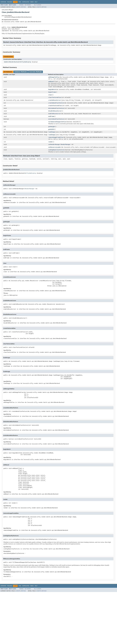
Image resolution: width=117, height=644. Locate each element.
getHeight (52, 127)
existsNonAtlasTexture (56, 119)
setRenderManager (54, 144)
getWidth (51, 129)
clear (50, 95)
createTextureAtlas (55, 106)
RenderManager (66, 144)
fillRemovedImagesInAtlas (57, 122)
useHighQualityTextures (56, 150)
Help (36, 2)
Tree (20, 2)
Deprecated (26, 2)
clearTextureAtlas (55, 97)
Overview (3, 2)
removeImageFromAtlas (56, 137)
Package (10, 2)
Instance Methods (21, 72)
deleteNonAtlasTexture (56, 108)
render (51, 142)
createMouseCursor (55, 100)
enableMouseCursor (55, 114)
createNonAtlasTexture (56, 103)
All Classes (38, 5)
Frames (22, 5)
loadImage (52, 132)
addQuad (51, 82)
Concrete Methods (36, 72)
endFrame (51, 116)
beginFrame (52, 92)
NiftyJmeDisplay (26, 62)
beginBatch (52, 89)
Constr (18, 7)
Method (23, 7)
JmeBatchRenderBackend (11, 62)
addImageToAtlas (54, 77)
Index (32, 2)
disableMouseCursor (55, 111)
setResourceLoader (55, 147)
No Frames (28, 5)
